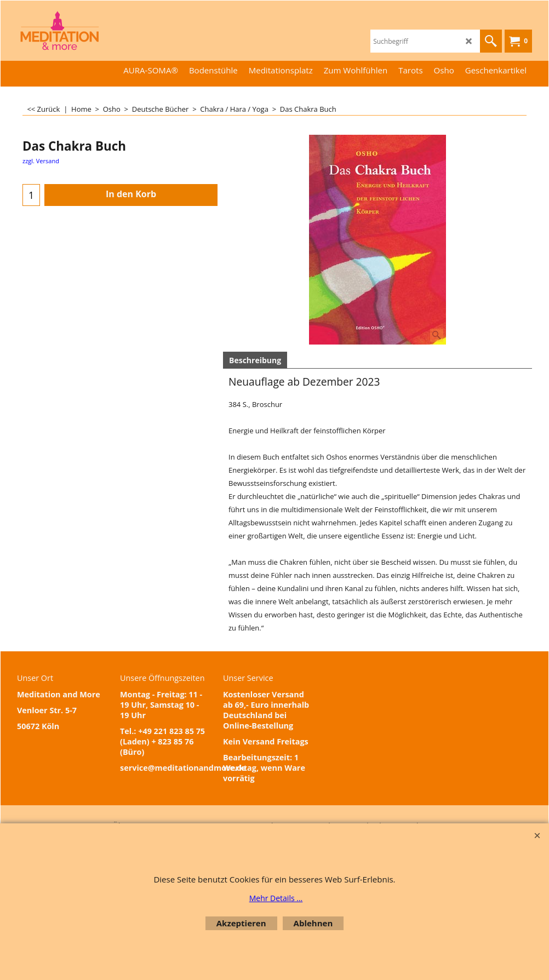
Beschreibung (255, 360)
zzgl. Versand (41, 161)
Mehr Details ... (276, 898)
